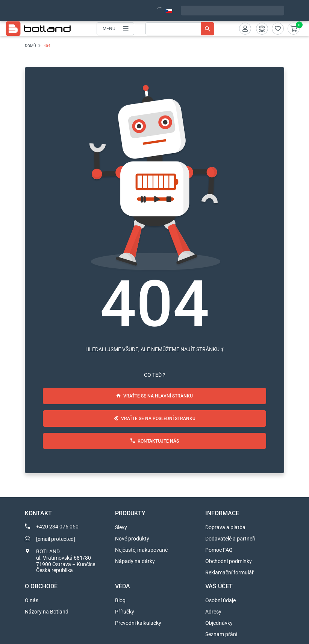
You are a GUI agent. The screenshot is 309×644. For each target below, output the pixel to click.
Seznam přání (221, 634)
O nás (32, 600)
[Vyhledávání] (180, 29)
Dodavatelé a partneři (230, 539)
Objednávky (219, 623)
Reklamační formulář (229, 572)
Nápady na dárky (135, 561)
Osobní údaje (220, 600)
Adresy (213, 612)
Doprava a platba (225, 527)
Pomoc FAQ (219, 550)
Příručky (125, 612)
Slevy (121, 527)
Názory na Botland (47, 612)
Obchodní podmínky (229, 561)
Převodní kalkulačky (138, 623)
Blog (120, 600)
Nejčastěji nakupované (141, 550)
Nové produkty (132, 539)
